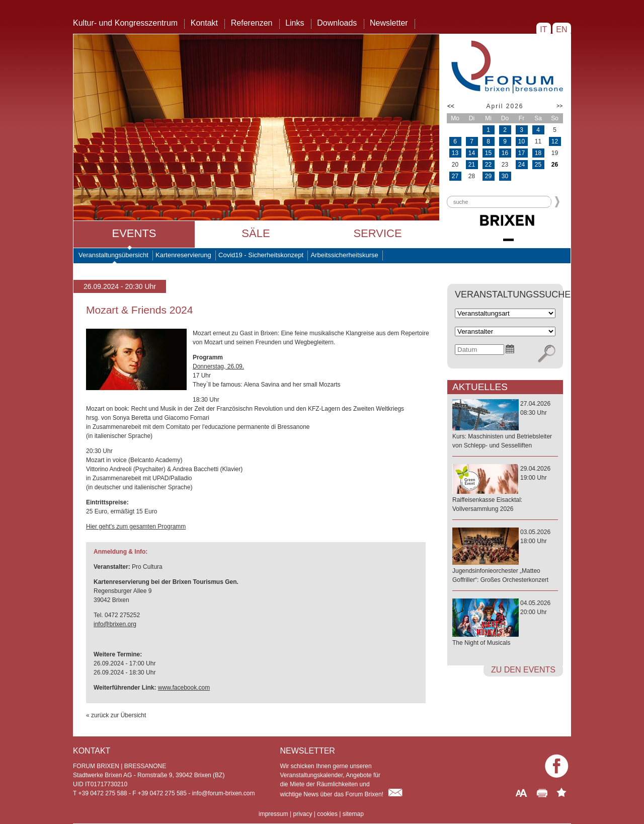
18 (538, 153)
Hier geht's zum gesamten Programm (136, 527)
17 (521, 153)
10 (521, 141)
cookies (327, 814)
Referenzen (252, 23)
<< (451, 106)
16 (505, 153)
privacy (302, 814)
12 (555, 141)
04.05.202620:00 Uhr (505, 623)
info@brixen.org (115, 624)
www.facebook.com (184, 688)
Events (134, 233)
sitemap (353, 814)
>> (559, 106)
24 (521, 165)
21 (472, 165)
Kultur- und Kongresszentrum (125, 23)
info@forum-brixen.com (224, 793)
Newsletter (389, 23)
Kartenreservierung (183, 255)
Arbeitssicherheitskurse (344, 255)
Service (377, 233)
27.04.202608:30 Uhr (505, 425)
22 (488, 165)
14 (472, 153)
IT (544, 29)
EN (562, 29)
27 (455, 176)
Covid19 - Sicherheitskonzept (261, 255)
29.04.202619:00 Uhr (505, 489)
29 (488, 176)
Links (295, 23)
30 (505, 176)
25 (538, 165)
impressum (273, 814)
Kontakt (204, 23)
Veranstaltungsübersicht (113, 255)
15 (488, 153)
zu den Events (523, 670)
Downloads (337, 23)
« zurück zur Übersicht (116, 715)
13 (455, 153)
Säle (256, 233)
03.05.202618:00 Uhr (505, 556)
